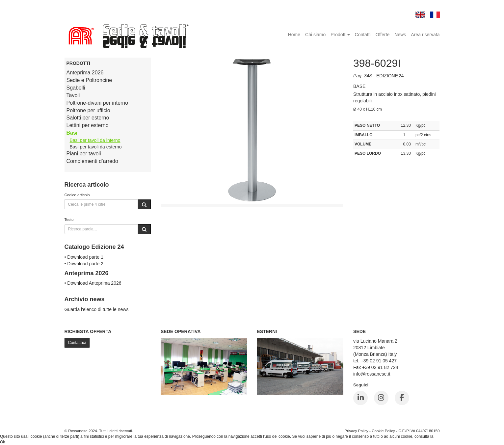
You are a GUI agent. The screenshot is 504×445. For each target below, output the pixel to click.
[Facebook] (402, 398)
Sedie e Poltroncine (89, 80)
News (400, 35)
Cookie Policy (383, 431)
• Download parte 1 (84, 257)
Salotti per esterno (88, 118)
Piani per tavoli (84, 154)
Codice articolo (77, 195)
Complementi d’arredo (92, 161)
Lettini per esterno (88, 125)
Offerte (383, 35)
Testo (69, 219)
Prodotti (340, 35)
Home (294, 35)
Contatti (363, 35)
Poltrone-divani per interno (97, 103)
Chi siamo (315, 35)
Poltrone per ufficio (88, 110)
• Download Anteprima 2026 (93, 283)
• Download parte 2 (84, 264)
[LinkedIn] (360, 398)
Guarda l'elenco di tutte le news (97, 309)
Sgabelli (76, 88)
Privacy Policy (356, 431)
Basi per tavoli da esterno (96, 147)
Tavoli (73, 95)
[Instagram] (381, 398)
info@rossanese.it (372, 374)
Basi (72, 133)
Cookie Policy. (447, 436)
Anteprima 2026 (85, 73)
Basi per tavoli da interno (95, 140)
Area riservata (425, 35)
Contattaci (77, 343)
